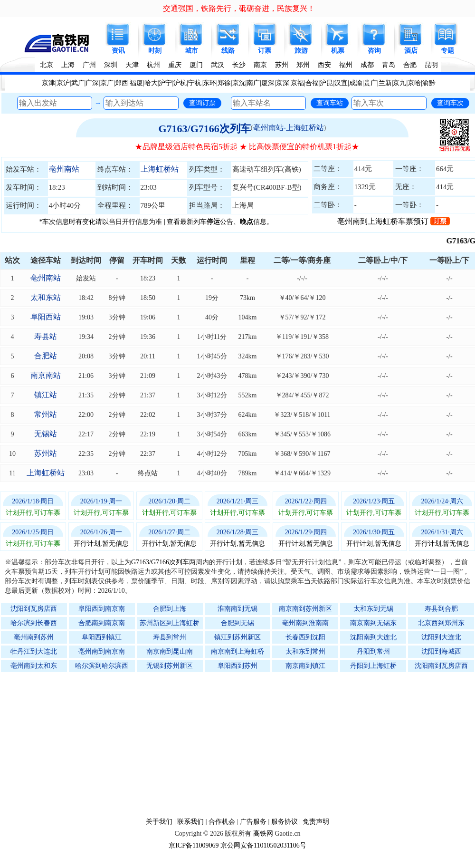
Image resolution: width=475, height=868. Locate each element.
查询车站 (330, 103)
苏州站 (46, 453)
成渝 (356, 83)
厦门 (196, 65)
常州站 (46, 414)
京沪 (63, 83)
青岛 (389, 65)
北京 (47, 65)
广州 (89, 65)
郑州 (303, 65)
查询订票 (202, 103)
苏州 (282, 65)
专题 (447, 51)
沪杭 (180, 83)
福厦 (136, 83)
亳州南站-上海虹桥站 (289, 128)
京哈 (414, 83)
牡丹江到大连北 (34, 651)
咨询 (374, 51)
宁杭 (195, 83)
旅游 (301, 51)
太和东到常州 (305, 651)
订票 (265, 51)
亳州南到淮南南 (305, 623)
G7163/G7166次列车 (204, 129)
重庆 (175, 65)
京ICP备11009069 (194, 845)
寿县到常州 (170, 637)
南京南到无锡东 (373, 623)
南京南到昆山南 (170, 651)
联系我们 (190, 822)
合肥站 (46, 356)
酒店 (411, 51)
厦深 (268, 83)
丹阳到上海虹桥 (373, 666)
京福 (297, 83)
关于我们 (159, 822)
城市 (191, 51)
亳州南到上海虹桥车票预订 (394, 221)
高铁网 (263, 834)
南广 (253, 83)
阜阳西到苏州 (237, 666)
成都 (367, 65)
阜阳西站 (46, 317)
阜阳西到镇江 (102, 637)
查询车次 (450, 103)
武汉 (218, 65)
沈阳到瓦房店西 (34, 609)
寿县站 (46, 336)
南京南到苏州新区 (305, 609)
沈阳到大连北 (441, 637)
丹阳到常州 (373, 651)
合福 (312, 83)
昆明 (431, 65)
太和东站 (46, 297)
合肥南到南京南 (102, 623)
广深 (92, 83)
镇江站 (46, 395)
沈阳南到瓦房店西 (441, 666)
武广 (78, 83)
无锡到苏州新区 (170, 666)
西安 (324, 65)
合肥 (410, 65)
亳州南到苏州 (34, 637)
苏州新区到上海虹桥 (170, 623)
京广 (107, 83)
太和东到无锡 (373, 609)
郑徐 (224, 83)
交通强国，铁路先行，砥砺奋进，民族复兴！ (239, 8)
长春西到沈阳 (305, 637)
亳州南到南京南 (102, 651)
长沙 (239, 65)
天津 (132, 65)
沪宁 (165, 83)
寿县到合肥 (441, 609)
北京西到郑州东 (441, 623)
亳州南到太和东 (34, 666)
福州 (346, 65)
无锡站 (46, 434)
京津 (48, 83)
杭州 (153, 65)
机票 (338, 51)
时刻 (155, 51)
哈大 (151, 83)
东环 (209, 83)
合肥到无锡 (237, 623)
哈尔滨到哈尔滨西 (102, 666)
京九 (399, 83)
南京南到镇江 (305, 666)
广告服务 (253, 822)
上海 (68, 65)
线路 (228, 51)
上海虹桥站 (160, 169)
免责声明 (316, 822)
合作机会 (222, 822)
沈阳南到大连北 (373, 637)
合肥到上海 (170, 609)
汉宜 (341, 83)
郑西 (122, 83)
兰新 (385, 83)
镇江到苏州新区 (237, 637)
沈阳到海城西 (441, 651)
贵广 (370, 83)
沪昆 (326, 83)
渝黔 (429, 83)
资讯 (118, 51)
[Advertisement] (242, 744)
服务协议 (285, 822)
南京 (260, 65)
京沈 (239, 83)
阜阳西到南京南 (102, 609)
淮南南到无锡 (237, 609)
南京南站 (46, 375)
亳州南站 (64, 169)
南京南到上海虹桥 (237, 651)
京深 (283, 83)
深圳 (111, 65)
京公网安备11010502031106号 (263, 845)
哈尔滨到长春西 (34, 623)
